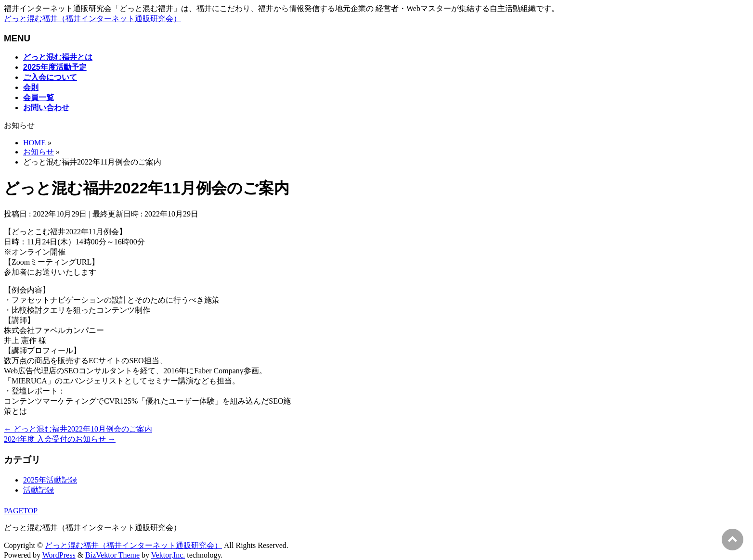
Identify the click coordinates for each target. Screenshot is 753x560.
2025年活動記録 (50, 480)
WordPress (59, 555)
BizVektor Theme (112, 555)
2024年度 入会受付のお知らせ (60, 439)
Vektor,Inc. (168, 555)
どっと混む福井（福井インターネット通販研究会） (92, 19)
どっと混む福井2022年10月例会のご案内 (78, 429)
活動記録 (39, 490)
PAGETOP (21, 511)
